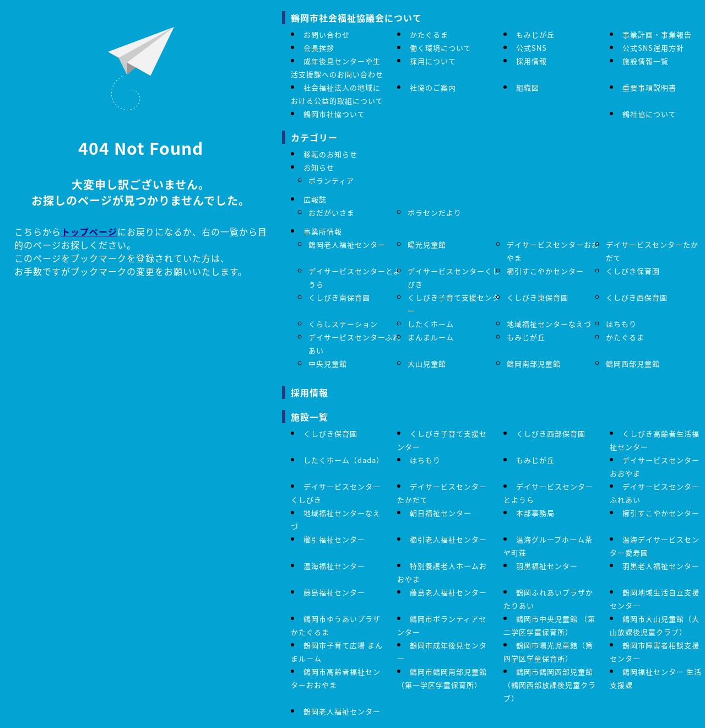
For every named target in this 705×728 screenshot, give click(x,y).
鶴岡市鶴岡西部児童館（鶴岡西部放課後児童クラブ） (550, 685)
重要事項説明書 (649, 87)
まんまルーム (431, 337)
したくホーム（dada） (344, 460)
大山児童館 (427, 363)
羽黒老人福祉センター (661, 566)
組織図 (528, 87)
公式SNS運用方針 (653, 48)
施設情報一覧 (646, 61)
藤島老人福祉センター (448, 592)
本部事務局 (535, 513)
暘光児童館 (427, 244)
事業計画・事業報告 (657, 34)
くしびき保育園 (633, 271)
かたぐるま (429, 34)
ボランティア (331, 180)
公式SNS (532, 48)
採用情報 (532, 61)
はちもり (621, 324)
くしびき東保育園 (538, 297)
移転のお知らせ (330, 154)
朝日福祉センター (441, 513)
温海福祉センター (334, 566)
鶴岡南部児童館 (534, 363)
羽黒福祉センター (547, 566)
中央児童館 (328, 363)
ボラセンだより (435, 212)
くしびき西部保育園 (551, 433)
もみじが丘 (535, 34)
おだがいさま (332, 212)
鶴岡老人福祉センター (347, 244)
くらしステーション (343, 324)
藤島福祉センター (334, 592)
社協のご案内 (433, 87)
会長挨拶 (319, 48)
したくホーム (431, 324)
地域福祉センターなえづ (549, 324)
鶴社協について (649, 114)
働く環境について (441, 48)
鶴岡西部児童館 (633, 363)
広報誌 (315, 199)
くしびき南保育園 (339, 297)
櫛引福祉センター (334, 539)
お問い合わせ (327, 34)
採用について (433, 61)
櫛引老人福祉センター (448, 539)
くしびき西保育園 (637, 297)
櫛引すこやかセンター (545, 271)
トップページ (89, 231)
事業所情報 (323, 231)
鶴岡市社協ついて (334, 114)
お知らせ (319, 167)
